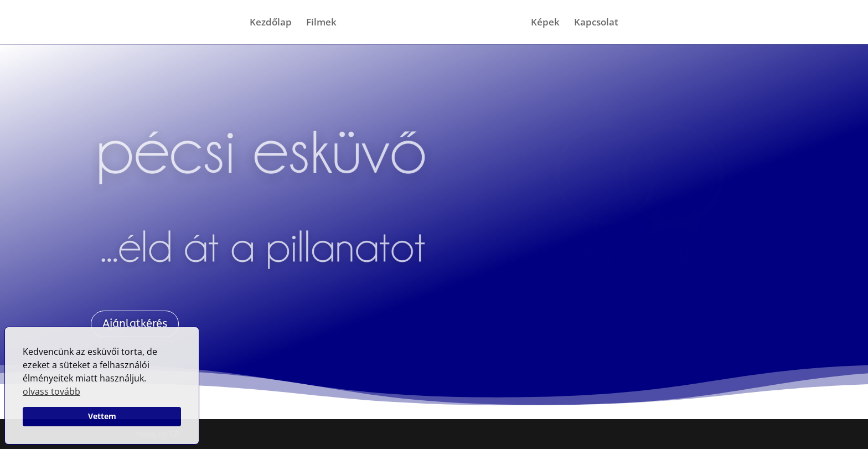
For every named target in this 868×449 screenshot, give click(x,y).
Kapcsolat (596, 23)
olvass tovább (51, 391)
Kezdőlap (271, 23)
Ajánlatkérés (135, 324)
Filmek (321, 23)
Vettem (102, 416)
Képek (545, 23)
